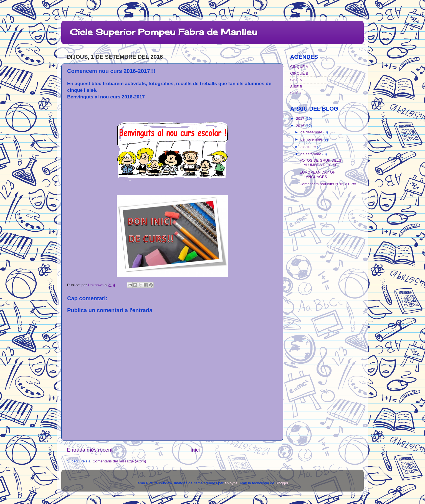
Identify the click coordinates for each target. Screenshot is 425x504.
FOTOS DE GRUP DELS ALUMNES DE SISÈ (320, 163)
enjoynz (231, 483)
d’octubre (309, 147)
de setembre (311, 154)
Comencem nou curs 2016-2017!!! (328, 184)
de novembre (312, 139)
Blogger (282, 483)
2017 (301, 119)
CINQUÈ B (299, 73)
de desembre (312, 132)
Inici (195, 450)
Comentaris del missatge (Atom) (119, 461)
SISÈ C (296, 93)
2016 (301, 126)
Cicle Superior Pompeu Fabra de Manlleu (163, 32)
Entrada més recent (90, 450)
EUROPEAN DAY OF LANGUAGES (318, 175)
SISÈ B (296, 87)
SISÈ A (296, 80)
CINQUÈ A (299, 67)
